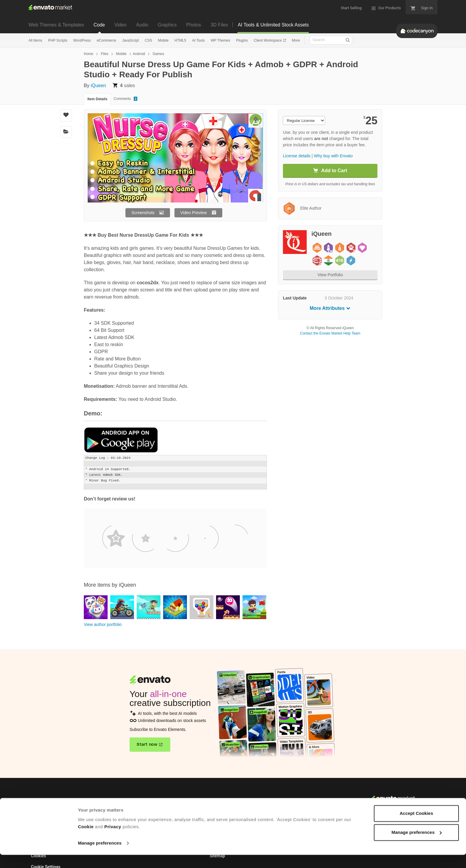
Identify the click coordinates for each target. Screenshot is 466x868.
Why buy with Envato (333, 156)
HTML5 (180, 40)
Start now (147, 745)
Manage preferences (100, 856)
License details (297, 156)
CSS (148, 40)
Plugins (242, 40)
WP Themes (221, 40)
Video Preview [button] (194, 213)
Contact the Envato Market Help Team (330, 333)
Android (139, 54)
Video (121, 25)
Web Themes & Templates (56, 25)
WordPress (82, 40)
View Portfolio (330, 275)
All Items (35, 40)
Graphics (167, 25)
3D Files (219, 25)
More (296, 40)
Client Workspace (268, 40)
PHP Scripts (58, 40)
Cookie (86, 840)
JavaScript (130, 40)
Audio (142, 25)
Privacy (113, 840)
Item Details (97, 99)
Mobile (163, 40)
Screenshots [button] (143, 213)
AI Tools (198, 40)
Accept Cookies (417, 827)
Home (89, 54)
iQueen (98, 85)
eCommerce (107, 40)
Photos (194, 25)
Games (158, 54)
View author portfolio (103, 624)
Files (104, 54)
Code (99, 25)
